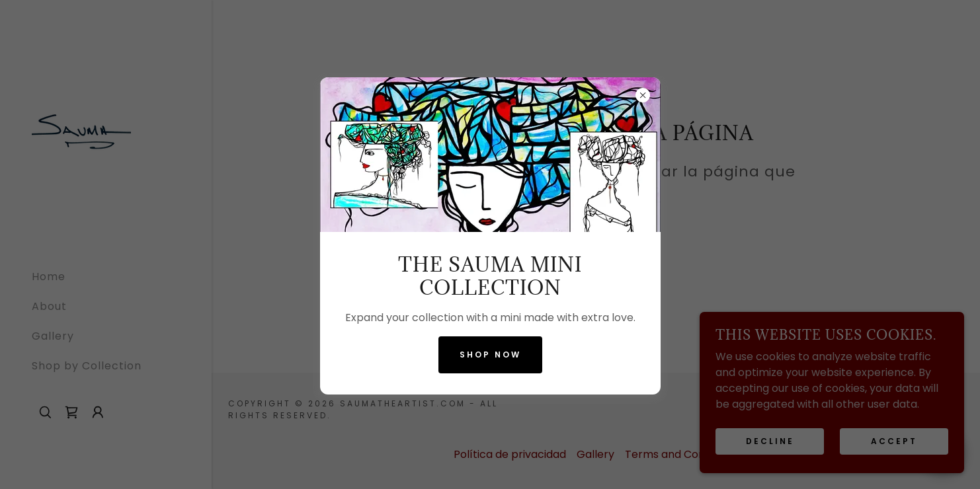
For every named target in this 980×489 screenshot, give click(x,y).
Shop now (490, 355)
